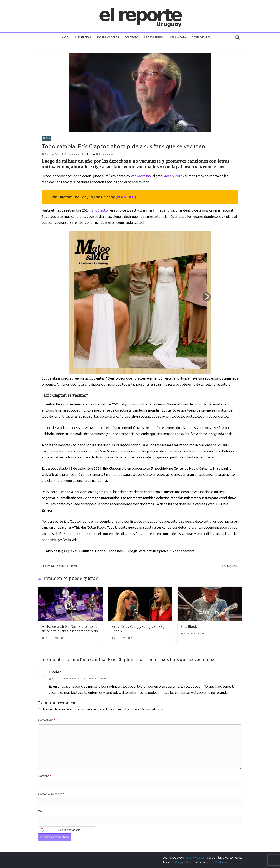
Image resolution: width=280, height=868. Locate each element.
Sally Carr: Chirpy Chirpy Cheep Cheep (138, 629)
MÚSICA (47, 138)
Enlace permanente (95, 678)
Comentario (47, 720)
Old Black (189, 626)
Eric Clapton (100, 210)
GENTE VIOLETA (201, 37)
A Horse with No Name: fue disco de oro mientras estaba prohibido (70, 629)
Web (41, 811)
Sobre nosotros (108, 37)
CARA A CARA (178, 37)
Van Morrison (141, 176)
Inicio (65, 37)
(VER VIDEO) (126, 197)
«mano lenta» (174, 176)
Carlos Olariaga (72, 154)
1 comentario (104, 154)
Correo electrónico (51, 794)
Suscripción (82, 37)
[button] (67, 830)
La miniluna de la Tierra (58, 566)
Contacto (131, 37)
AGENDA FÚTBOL (154, 37)
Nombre (45, 776)
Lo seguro (232, 566)
